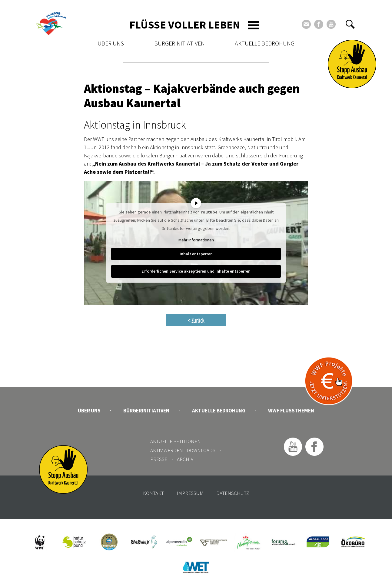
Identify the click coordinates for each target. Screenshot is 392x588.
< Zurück (196, 320)
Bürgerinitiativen (179, 43)
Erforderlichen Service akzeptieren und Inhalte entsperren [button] (196, 271)
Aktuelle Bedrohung (265, 43)
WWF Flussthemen (291, 411)
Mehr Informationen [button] (196, 240)
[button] (350, 24)
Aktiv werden (167, 450)
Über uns (111, 43)
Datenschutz (233, 493)
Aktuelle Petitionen (176, 441)
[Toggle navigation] (254, 25)
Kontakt (153, 493)
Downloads (201, 450)
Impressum (190, 493)
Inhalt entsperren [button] (196, 254)
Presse (159, 459)
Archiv (185, 459)
